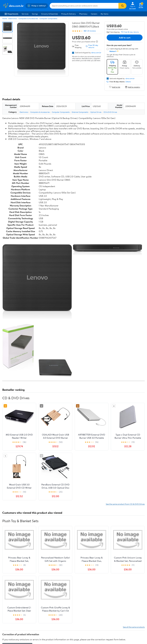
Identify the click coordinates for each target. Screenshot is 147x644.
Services (25, 14)
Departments (11, 14)
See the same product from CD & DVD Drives (125, 504)
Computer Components (48, 18)
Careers (94, 14)
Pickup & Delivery (69, 14)
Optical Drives (96, 112)
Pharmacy (83, 14)
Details (128, 82)
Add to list (115, 87)
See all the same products (134, 627)
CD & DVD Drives (110, 112)
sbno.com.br (96, 52)
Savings (35, 14)
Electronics (13, 18)
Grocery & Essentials (50, 14)
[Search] (122, 6)
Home (5, 18)
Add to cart (125, 38)
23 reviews (92, 31)
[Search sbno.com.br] (84, 6)
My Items (104, 14)
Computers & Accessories (28, 18)
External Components (80, 112)
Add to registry (133, 87)
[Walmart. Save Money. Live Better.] (13, 6)
